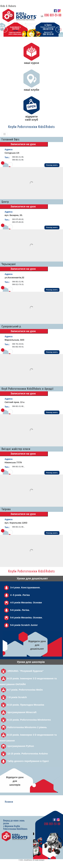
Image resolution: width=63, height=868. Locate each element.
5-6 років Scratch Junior (20, 625)
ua (42, 16)
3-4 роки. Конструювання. (22, 588)
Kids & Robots (8, 6)
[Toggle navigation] (5, 134)
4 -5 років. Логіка (16, 595)
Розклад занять (52, 165)
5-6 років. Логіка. (16, 610)
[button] (5, 30)
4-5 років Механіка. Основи (22, 603)
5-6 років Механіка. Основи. (23, 618)
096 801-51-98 (53, 15)
